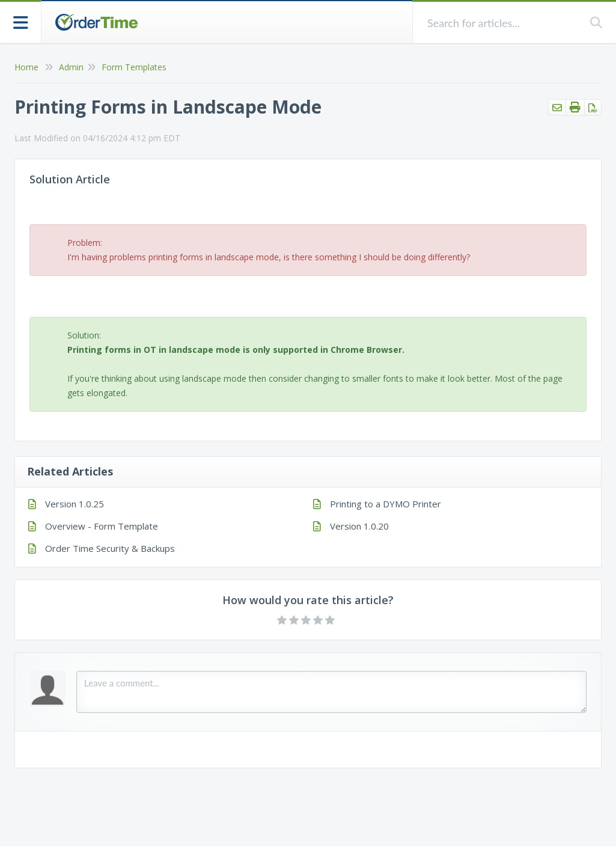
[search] (502, 23)
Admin (71, 67)
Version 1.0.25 (75, 504)
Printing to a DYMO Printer (386, 504)
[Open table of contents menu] (21, 21)
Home (26, 67)
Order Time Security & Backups (110, 548)
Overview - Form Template (102, 526)
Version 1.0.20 (359, 526)
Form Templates (134, 67)
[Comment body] (331, 692)
